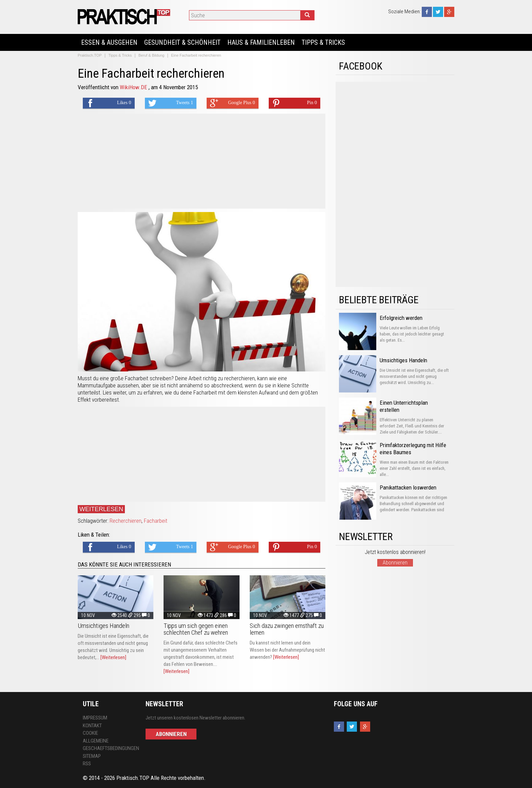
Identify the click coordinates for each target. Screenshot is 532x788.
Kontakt (92, 726)
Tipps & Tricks (323, 42)
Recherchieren (126, 521)
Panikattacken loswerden (408, 487)
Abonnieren (395, 563)
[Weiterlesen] (113, 657)
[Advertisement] (202, 161)
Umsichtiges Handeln (103, 626)
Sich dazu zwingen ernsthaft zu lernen (287, 629)
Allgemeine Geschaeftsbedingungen (109, 745)
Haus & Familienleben (261, 42)
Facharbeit (156, 521)
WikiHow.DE (134, 87)
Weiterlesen (101, 509)
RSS (87, 764)
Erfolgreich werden (401, 318)
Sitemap (92, 756)
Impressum (95, 718)
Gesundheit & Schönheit (182, 42)
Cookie (90, 733)
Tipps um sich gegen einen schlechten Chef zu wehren (196, 629)
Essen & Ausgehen (109, 42)
